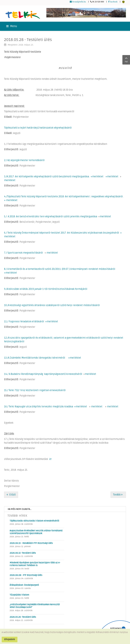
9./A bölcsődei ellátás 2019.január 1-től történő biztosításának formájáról (46, 289)
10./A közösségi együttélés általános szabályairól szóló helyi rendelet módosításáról (52, 305)
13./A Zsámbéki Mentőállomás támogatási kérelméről (35, 358)
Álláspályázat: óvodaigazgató (24, 585)
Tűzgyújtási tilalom (19, 595)
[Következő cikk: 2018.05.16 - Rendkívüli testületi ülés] (118, 495)
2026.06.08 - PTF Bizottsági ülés (26, 575)
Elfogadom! (10, 639)
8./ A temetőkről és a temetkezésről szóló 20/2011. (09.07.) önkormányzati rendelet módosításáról (60, 269)
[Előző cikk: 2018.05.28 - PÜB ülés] (11, 495)
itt (50, 459)
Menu (12, 26)
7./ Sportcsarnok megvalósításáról (24, 253)
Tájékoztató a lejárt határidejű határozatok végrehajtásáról (38, 128)
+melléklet (97, 177)
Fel (126, 59)
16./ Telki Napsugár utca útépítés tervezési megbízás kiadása (39, 407)
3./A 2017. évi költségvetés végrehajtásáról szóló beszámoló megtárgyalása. (47, 177)
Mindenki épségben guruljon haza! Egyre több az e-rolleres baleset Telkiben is (35, 564)
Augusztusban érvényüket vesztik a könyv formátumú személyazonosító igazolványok (36, 532)
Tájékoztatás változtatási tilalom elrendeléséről (34, 521)
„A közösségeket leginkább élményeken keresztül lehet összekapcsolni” (35, 606)
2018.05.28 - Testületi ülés (28, 40)
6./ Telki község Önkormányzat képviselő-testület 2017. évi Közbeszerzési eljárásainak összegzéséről (62, 233)
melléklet (10, 180)
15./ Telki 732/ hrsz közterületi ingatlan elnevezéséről (35, 390)
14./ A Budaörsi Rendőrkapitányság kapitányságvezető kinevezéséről (43, 374)
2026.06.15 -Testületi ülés (23, 553)
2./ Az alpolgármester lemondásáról (24, 160)
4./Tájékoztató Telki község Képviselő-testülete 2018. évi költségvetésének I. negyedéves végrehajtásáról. (64, 197)
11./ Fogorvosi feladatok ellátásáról (24, 322)
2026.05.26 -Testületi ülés (23, 617)
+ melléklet (11, 200)
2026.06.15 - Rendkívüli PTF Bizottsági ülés (31, 543)
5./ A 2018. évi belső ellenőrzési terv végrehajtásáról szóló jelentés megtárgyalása (51, 217)
